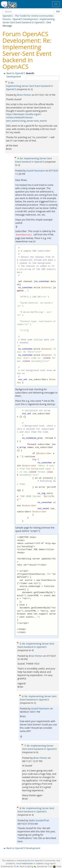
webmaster (28, 863)
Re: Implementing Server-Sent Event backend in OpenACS (30, 86)
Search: (31, 73)
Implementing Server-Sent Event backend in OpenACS (29, 21)
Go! (58, 11)
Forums (7, 19)
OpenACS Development (25, 19)
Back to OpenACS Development (16, 75)
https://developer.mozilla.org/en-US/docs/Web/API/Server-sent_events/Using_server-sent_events (26, 117)
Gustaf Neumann (36, 171)
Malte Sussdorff (38, 820)
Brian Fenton (24, 95)
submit (40, 863)
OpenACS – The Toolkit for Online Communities (28, 16)
